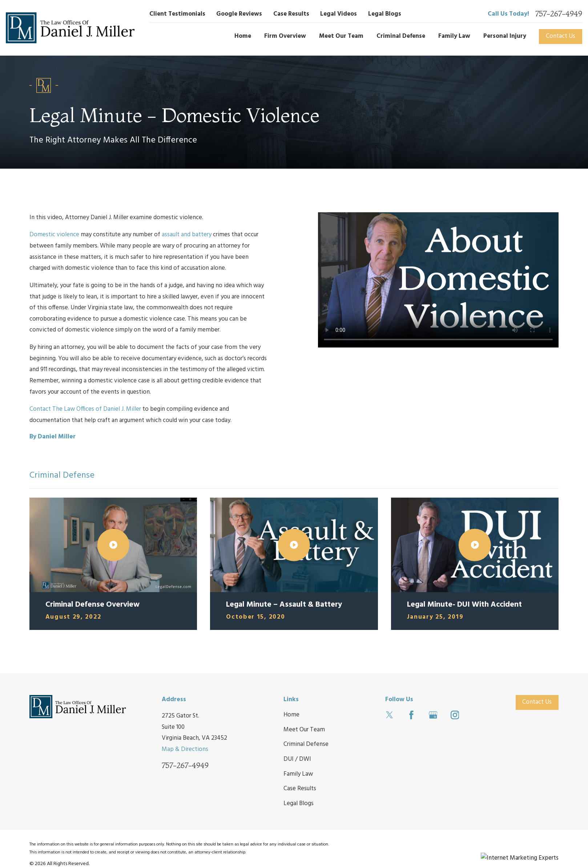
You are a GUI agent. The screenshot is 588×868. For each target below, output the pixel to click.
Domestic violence (54, 235)
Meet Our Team (304, 730)
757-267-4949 (559, 14)
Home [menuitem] (243, 36)
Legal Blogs (385, 14)
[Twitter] (390, 715)
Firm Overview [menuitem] (285, 36)
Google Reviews (239, 14)
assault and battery (187, 235)
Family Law (298, 774)
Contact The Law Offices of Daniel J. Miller (85, 409)
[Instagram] (455, 715)
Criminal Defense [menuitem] (401, 36)
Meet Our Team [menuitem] (341, 36)
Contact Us (561, 36)
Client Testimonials (177, 14)
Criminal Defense (306, 744)
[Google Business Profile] (433, 715)
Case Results (291, 14)
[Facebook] (411, 715)
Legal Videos (339, 14)
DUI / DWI (297, 759)
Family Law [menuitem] (454, 36)
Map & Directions (185, 749)
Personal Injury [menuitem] (505, 36)
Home (291, 715)
